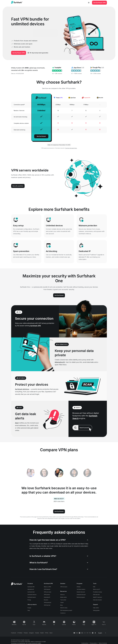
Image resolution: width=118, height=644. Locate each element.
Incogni (29, 608)
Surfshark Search (32, 597)
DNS (94, 587)
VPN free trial (47, 605)
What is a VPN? (47, 587)
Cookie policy (85, 643)
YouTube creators (81, 589)
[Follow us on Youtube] (37, 633)
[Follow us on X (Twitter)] (20, 633)
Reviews (46, 600)
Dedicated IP (47, 597)
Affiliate (79, 587)
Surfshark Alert (31, 592)
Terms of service (103, 643)
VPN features (47, 589)
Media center (64, 597)
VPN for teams (64, 587)
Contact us (63, 613)
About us (62, 595)
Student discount (81, 592)
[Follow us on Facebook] (14, 633)
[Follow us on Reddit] (42, 633)
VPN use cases (48, 592)
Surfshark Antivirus (22, 389)
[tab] (59, 473)
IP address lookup (97, 592)
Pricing (29, 600)
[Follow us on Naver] (51, 633)
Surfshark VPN (36, 326)
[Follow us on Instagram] (31, 633)
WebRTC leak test (97, 597)
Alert (17, 423)
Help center (96, 608)
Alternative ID (60, 362)
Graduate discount (81, 595)
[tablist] (59, 473)
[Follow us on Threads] (26, 633)
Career (62, 602)
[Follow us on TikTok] (47, 633)
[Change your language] (102, 633)
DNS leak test (96, 595)
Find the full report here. (71, 148)
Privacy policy (93, 643)
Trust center (63, 600)
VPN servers (47, 595)
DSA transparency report (66, 610)
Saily (29, 610)
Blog (61, 605)
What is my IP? (97, 589)
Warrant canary (64, 608)
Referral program (81, 597)
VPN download (47, 602)
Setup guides (96, 610)
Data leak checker (97, 600)
